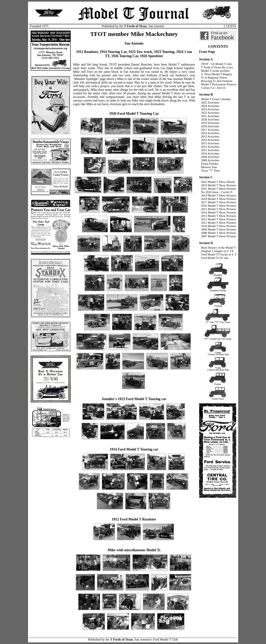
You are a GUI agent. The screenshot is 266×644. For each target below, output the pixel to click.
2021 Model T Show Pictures (219, 189)
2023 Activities (210, 109)
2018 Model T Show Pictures (219, 199)
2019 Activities (210, 123)
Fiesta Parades (210, 164)
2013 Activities (210, 143)
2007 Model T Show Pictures (219, 236)
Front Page (207, 52)
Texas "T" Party (211, 170)
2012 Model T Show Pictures (219, 219)
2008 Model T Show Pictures (219, 233)
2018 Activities (210, 126)
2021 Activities (210, 116)
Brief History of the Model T (218, 248)
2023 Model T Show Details (218, 182)
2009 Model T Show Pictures (219, 229)
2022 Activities (210, 113)
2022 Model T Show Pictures (219, 185)
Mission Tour (209, 167)
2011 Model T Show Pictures (219, 223)
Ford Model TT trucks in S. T (219, 254)
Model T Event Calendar (216, 99)
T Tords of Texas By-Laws (217, 67)
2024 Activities (210, 106)
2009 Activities (210, 157)
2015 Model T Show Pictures (219, 209)
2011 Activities (210, 150)
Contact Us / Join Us (214, 88)
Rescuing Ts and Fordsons (217, 81)
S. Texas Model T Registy (217, 74)
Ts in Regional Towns (214, 78)
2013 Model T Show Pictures (219, 216)
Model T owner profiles (215, 71)
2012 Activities (210, 147)
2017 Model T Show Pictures (219, 202)
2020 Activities (210, 120)
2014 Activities (210, 140)
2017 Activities (210, 130)
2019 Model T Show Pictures (219, 195)
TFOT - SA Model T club (216, 64)
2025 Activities (210, 103)
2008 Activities (210, 160)
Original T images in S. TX (217, 251)
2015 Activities (210, 137)
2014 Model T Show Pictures (219, 212)
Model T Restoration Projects (219, 84)
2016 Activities (210, 133)
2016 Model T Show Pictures (219, 206)
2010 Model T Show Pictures (219, 226)
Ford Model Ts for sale (215, 258)
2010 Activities (210, 154)
